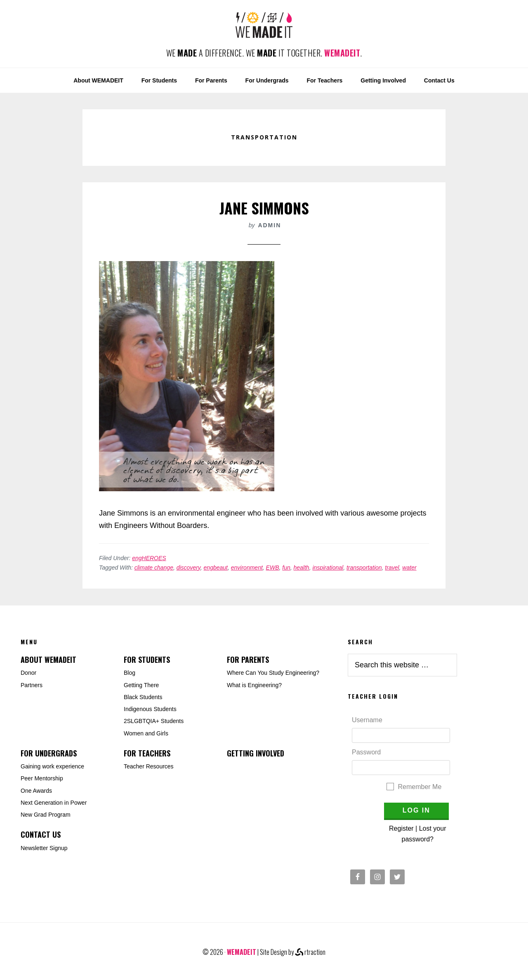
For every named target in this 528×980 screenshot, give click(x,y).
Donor (28, 673)
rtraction (310, 952)
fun (286, 568)
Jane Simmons (264, 208)
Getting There (141, 685)
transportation (364, 568)
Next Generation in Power (54, 803)
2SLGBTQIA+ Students (154, 721)
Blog (130, 673)
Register (401, 828)
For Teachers (147, 753)
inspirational (328, 568)
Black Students (143, 697)
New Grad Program (46, 815)
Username (367, 720)
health (302, 568)
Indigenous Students (150, 709)
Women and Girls (146, 733)
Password (366, 752)
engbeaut (216, 568)
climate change (154, 568)
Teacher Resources (149, 766)
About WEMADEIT (48, 660)
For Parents (248, 660)
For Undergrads (49, 753)
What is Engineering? (254, 685)
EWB (273, 568)
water (409, 568)
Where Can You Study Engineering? (273, 673)
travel (392, 568)
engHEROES (149, 558)
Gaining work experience (52, 766)
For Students (147, 660)
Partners (32, 685)
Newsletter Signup (44, 848)
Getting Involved (256, 753)
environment (247, 568)
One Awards (36, 791)
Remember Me (420, 787)
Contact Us (41, 834)
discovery (189, 568)
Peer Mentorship (42, 778)
